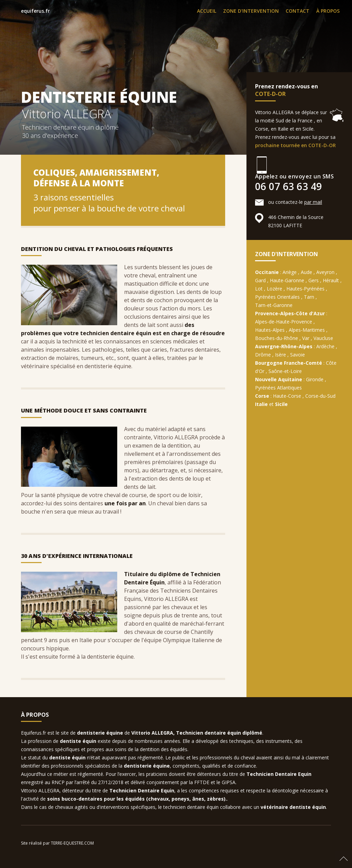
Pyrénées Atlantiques (278, 388)
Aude (306, 272)
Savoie (298, 355)
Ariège (290, 272)
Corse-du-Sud (320, 396)
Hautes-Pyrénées (305, 289)
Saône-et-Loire (285, 371)
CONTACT (298, 11)
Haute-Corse (287, 396)
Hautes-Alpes (270, 330)
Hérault (331, 280)
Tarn (309, 297)
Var (306, 338)
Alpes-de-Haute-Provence (284, 322)
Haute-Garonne (287, 280)
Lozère (274, 289)
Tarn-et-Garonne (274, 305)
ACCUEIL (207, 11)
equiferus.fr (35, 11)
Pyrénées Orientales (277, 297)
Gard (260, 280)
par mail (313, 202)
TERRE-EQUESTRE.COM (72, 843)
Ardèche (325, 346)
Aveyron (325, 272)
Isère (280, 355)
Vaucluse (323, 338)
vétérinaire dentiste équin (293, 807)
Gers (313, 280)
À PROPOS (328, 11)
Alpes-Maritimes (307, 330)
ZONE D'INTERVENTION (251, 11)
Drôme (263, 355)
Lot (259, 289)
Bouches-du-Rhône (277, 338)
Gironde (315, 379)
